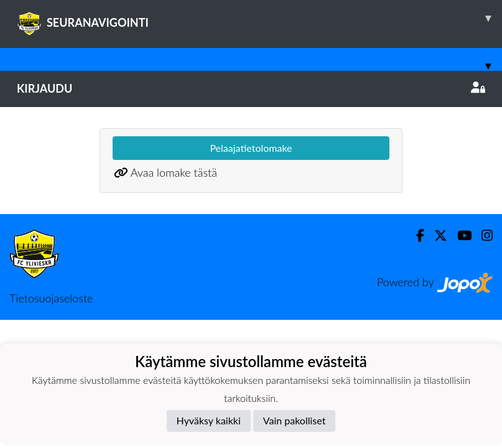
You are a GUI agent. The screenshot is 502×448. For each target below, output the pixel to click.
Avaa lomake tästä (174, 172)
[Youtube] (459, 236)
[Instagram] (482, 236)
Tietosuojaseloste (51, 298)
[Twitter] (436, 236)
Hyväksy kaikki (209, 420)
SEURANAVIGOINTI (259, 18)
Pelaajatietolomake (251, 148)
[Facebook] (415, 236)
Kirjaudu (251, 88)
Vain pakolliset (295, 420)
